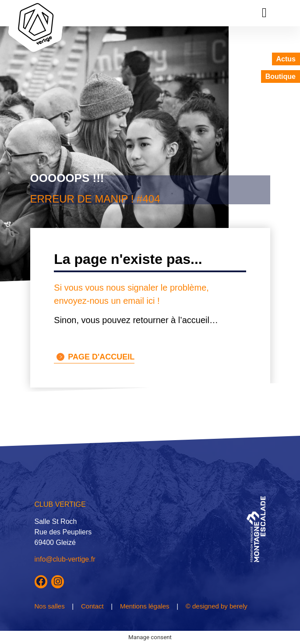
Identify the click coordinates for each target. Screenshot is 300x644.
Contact (92, 606)
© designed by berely (217, 606)
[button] (265, 12)
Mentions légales (145, 606)
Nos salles (50, 606)
